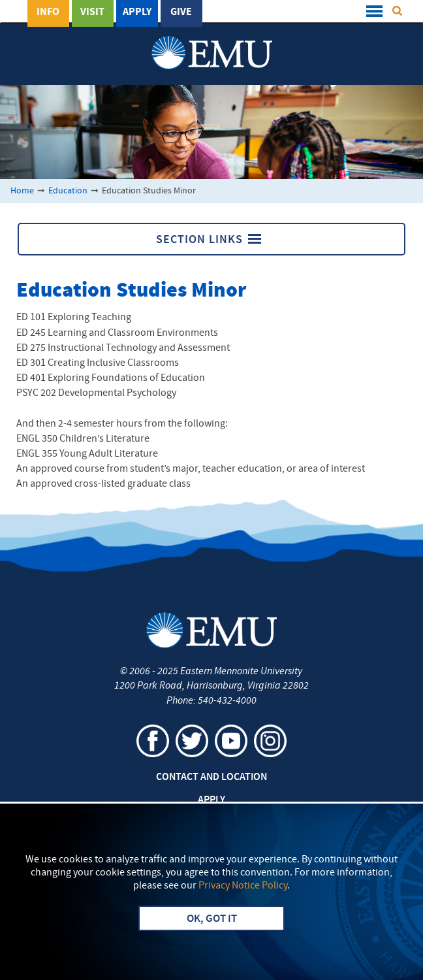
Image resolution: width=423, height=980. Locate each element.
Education (68, 191)
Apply (137, 12)
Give (181, 12)
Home (22, 191)
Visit (92, 12)
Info (48, 12)
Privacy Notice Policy (243, 886)
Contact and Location (211, 777)
